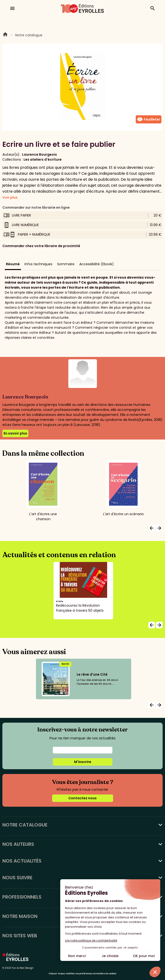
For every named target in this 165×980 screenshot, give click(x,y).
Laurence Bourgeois (40, 154)
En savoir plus (15, 433)
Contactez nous (82, 798)
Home (5, 35)
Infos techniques (38, 264)
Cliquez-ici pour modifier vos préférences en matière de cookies (82, 974)
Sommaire (66, 264)
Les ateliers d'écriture (43, 159)
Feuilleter (149, 119)
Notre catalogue (29, 35)
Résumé (13, 264)
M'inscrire (83, 762)
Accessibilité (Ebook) (97, 264)
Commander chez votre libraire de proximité (41, 246)
